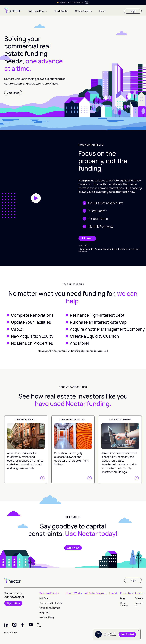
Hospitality (45, 613)
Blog (122, 598)
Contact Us (139, 604)
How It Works (58, 11)
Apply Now (73, 548)
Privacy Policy (11, 633)
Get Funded (127, 634)
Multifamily (44, 598)
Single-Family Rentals (50, 608)
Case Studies (124, 604)
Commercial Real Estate (51, 603)
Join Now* (87, 238)
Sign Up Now (13, 603)
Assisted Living (47, 617)
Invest (99, 11)
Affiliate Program (80, 11)
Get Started (13, 93)
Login (133, 11)
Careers (139, 598)
